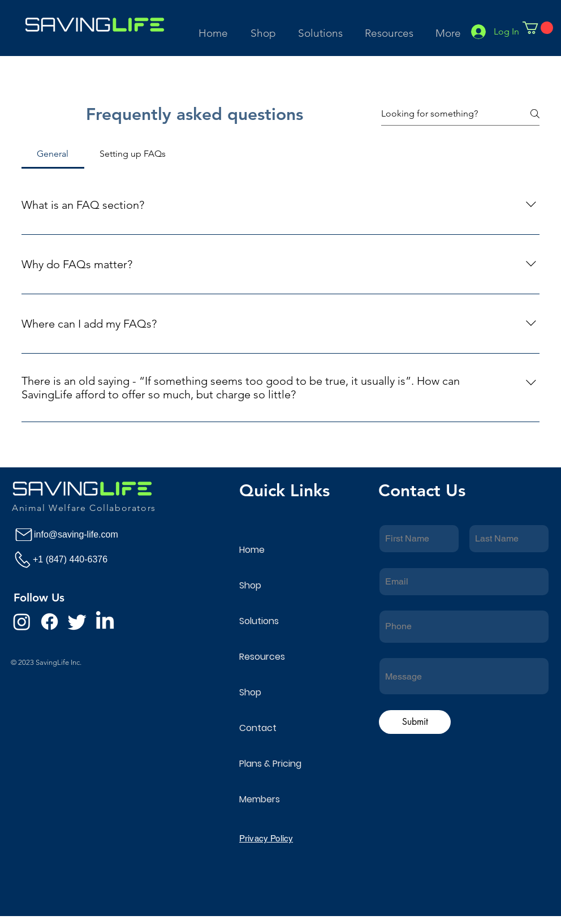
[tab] (53, 154)
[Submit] (415, 722)
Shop (250, 585)
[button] (321, 28)
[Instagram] (22, 622)
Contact (258, 728)
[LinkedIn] (105, 622)
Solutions (259, 621)
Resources (262, 657)
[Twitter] (77, 622)
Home (252, 550)
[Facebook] (49, 622)
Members (260, 799)
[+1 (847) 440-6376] (77, 559)
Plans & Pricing (270, 764)
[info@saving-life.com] (78, 535)
